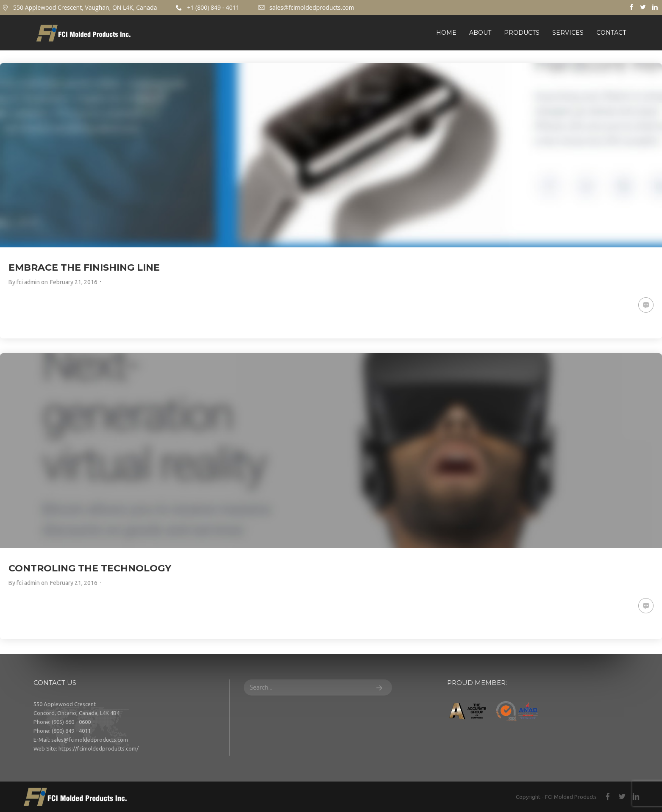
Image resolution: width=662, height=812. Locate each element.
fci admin (28, 282)
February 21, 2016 (74, 282)
